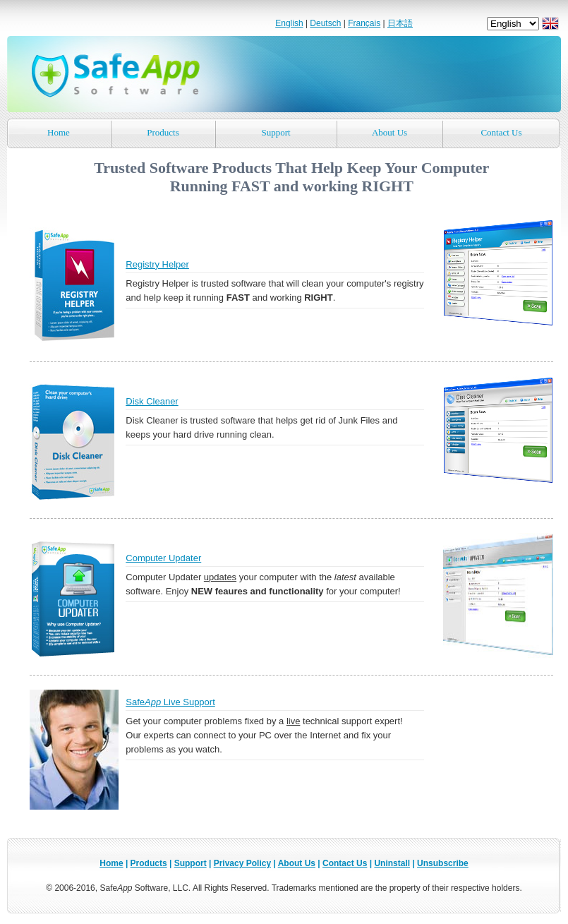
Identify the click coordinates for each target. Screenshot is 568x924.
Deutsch (325, 23)
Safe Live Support (170, 702)
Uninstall (392, 863)
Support (276, 132)
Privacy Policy (242, 863)
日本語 (400, 23)
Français (364, 23)
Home (59, 132)
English (289, 23)
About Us (389, 132)
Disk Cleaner (152, 401)
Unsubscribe (443, 863)
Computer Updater (163, 558)
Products (163, 132)
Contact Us (501, 132)
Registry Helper (157, 264)
